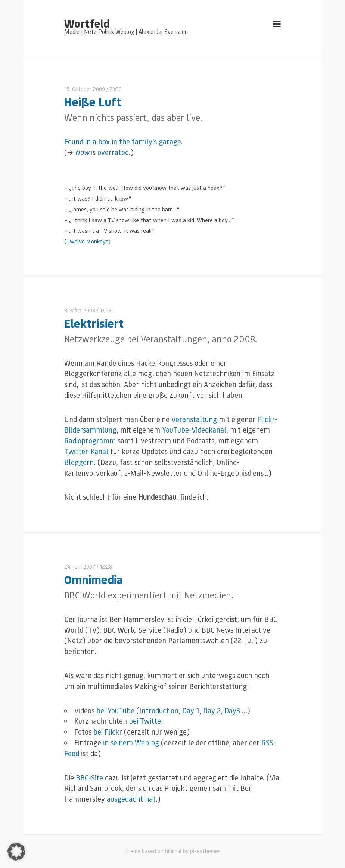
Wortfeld (87, 23)
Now (82, 152)
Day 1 (191, 710)
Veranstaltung (194, 419)
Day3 (232, 710)
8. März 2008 (80, 310)
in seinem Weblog (131, 743)
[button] (16, 852)
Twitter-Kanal (86, 451)
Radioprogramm (90, 441)
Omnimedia (94, 579)
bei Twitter (146, 721)
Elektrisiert (94, 323)
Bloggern (79, 462)
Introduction (159, 710)
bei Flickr (108, 732)
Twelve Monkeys (87, 241)
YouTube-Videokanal (194, 430)
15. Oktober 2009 (85, 89)
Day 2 (212, 710)
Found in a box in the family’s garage (122, 141)
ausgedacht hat (131, 799)
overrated (113, 152)
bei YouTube (115, 710)
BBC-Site (89, 778)
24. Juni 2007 (80, 567)
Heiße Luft (93, 102)
